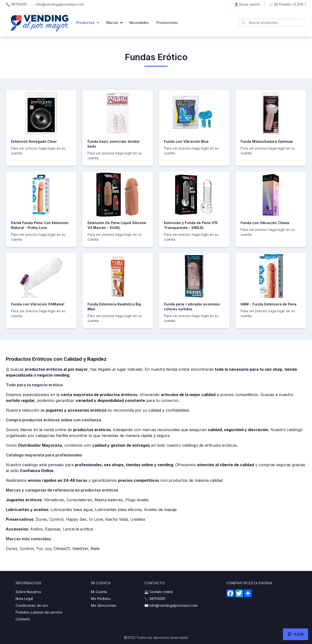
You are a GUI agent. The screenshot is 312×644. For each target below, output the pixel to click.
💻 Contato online (159, 592)
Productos (85, 23)
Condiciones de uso (32, 605)
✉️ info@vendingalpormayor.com (57, 4)
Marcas (112, 23)
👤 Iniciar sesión (247, 4)
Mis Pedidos (101, 599)
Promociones (167, 23)
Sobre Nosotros (28, 592)
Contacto (23, 619)
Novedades (139, 23)
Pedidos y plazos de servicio (39, 612)
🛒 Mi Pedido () (288, 4)
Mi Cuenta (99, 592)
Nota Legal (24, 599)
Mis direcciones (104, 605)
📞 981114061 (16, 4)
